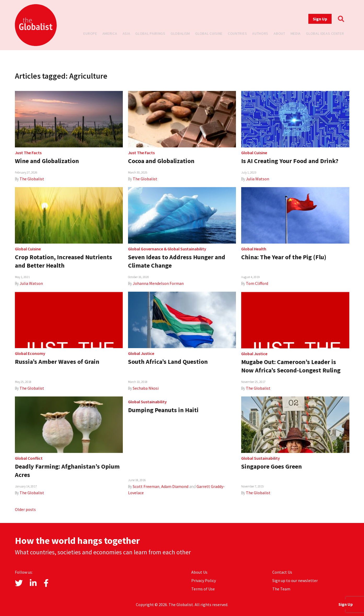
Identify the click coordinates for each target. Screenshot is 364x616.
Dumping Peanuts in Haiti (163, 410)
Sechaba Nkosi (146, 388)
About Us (199, 572)
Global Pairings (150, 33)
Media (296, 33)
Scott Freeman (146, 486)
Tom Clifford (257, 283)
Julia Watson (258, 179)
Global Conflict (29, 458)
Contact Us (282, 572)
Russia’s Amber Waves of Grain (57, 362)
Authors (260, 33)
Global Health (254, 249)
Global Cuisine (209, 33)
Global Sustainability (187, 249)
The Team (281, 589)
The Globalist (32, 179)
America (110, 33)
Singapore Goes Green (271, 466)
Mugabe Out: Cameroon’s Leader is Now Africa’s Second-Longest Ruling (291, 366)
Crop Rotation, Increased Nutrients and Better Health (63, 261)
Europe (90, 33)
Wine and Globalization (47, 161)
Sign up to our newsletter (295, 580)
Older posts (25, 509)
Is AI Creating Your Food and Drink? (290, 161)
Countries (237, 33)
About (279, 33)
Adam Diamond (175, 486)
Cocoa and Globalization (161, 161)
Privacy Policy (204, 580)
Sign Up (320, 19)
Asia (126, 33)
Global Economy (30, 353)
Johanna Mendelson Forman (158, 283)
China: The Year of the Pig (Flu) (284, 257)
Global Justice (141, 353)
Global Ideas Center (325, 33)
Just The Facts (28, 153)
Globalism (180, 33)
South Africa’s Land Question (168, 362)
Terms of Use (203, 589)
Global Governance (146, 249)
